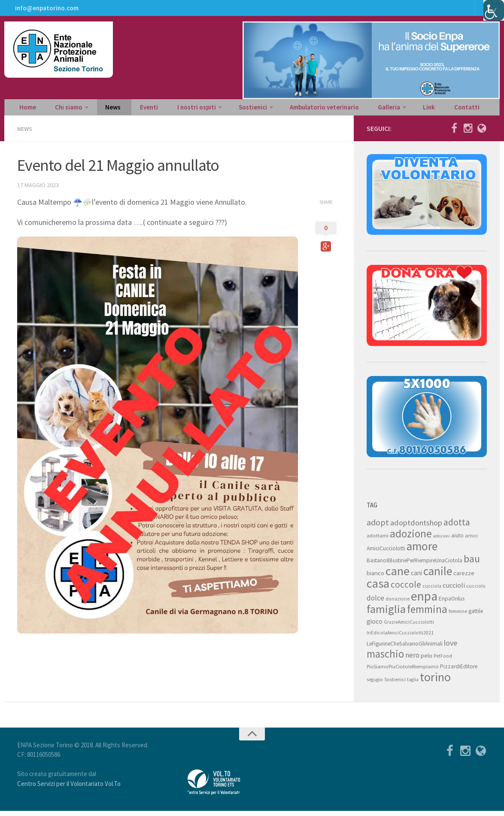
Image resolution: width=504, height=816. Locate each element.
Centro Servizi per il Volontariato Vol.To (69, 789)
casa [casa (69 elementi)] (378, 588)
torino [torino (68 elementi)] (435, 682)
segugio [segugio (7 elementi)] (375, 685)
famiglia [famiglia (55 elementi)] (386, 614)
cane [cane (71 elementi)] (398, 576)
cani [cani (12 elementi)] (416, 578)
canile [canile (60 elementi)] (438, 576)
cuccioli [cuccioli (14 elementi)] (454, 590)
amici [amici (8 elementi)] (471, 541)
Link (388, 110)
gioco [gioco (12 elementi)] (375, 626)
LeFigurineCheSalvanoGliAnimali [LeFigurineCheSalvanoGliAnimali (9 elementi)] (405, 649)
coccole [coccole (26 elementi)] (406, 590)
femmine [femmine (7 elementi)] (458, 616)
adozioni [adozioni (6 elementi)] (442, 541)
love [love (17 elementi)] (451, 648)
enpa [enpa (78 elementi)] (424, 601)
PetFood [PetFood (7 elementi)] (443, 661)
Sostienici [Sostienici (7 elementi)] (395, 685)
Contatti (419, 110)
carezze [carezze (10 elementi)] (464, 578)
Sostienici (225, 110)
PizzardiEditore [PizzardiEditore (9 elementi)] (459, 672)
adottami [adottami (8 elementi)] (378, 541)
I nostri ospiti (172, 110)
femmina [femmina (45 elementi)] (427, 614)
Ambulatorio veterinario (293, 110)
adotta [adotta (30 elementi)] (457, 527)
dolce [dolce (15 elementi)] (375, 603)
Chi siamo (61, 110)
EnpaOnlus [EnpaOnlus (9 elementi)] (452, 604)
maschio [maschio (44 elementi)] (385, 659)
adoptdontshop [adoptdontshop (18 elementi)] (416, 528)
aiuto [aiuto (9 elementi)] (457, 541)
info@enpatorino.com (45, 11)
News (102, 110)
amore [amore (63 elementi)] (422, 551)
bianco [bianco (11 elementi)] (375, 578)
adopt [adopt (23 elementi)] (378, 527)
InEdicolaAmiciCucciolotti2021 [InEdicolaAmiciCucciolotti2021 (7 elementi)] (400, 638)
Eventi (131, 110)
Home (26, 110)
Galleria (352, 110)
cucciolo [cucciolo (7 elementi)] (476, 591)
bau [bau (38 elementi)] (472, 564)
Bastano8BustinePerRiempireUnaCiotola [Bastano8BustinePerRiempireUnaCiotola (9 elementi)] (414, 566)
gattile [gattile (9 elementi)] (476, 616)
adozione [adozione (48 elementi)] (411, 539)
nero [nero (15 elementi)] (412, 660)
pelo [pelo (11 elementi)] (427, 660)
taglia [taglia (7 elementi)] (413, 685)
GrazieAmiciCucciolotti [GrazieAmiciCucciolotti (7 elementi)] (409, 627)
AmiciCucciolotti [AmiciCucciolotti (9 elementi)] (386, 554)
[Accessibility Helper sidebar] (494, 10)
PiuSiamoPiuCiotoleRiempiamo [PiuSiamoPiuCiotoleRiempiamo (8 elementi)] (403, 672)
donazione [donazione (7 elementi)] (398, 604)
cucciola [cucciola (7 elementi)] (432, 591)
